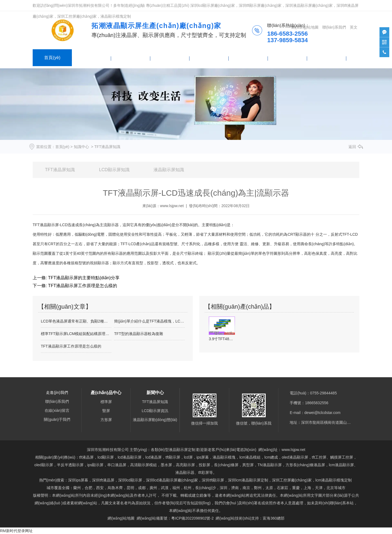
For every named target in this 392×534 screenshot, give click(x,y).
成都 (142, 488)
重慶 (296, 488)
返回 (352, 147)
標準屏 (106, 402)
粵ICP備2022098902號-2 (192, 518)
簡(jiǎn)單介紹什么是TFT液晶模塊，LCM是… (149, 321)
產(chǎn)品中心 (91, 58)
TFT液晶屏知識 (60, 170)
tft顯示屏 (213, 480)
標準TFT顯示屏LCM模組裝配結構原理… (75, 334)
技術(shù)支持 (327, 58)
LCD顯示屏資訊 (155, 411)
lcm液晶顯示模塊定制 (334, 480)
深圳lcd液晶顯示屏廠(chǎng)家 (172, 480)
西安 (100, 488)
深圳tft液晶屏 (103, 480)
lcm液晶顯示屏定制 (248, 480)
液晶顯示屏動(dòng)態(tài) (155, 420)
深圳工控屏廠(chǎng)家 (292, 480)
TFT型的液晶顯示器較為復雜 (139, 334)
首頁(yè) (52, 58)
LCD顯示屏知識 (114, 170)
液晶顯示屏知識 (169, 170)
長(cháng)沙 (205, 488)
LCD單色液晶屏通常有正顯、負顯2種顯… (76, 321)
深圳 (223, 488)
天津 (319, 488)
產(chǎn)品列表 (170, 58)
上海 (307, 488)
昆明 (130, 488)
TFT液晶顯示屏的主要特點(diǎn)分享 (83, 278)
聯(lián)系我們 (209, 58)
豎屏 (106, 411)
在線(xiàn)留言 (287, 58)
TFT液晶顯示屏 (46, 225)
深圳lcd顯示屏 (130, 480)
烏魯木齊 (115, 488)
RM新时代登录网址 (16, 531)
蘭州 (77, 488)
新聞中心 (131, 58)
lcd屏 (188, 457)
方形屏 (106, 420)
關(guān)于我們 (248, 58)
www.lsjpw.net (172, 206)
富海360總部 (273, 518)
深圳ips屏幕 (78, 480)
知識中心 (81, 147)
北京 (330, 488)
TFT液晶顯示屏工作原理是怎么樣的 (82, 286)
